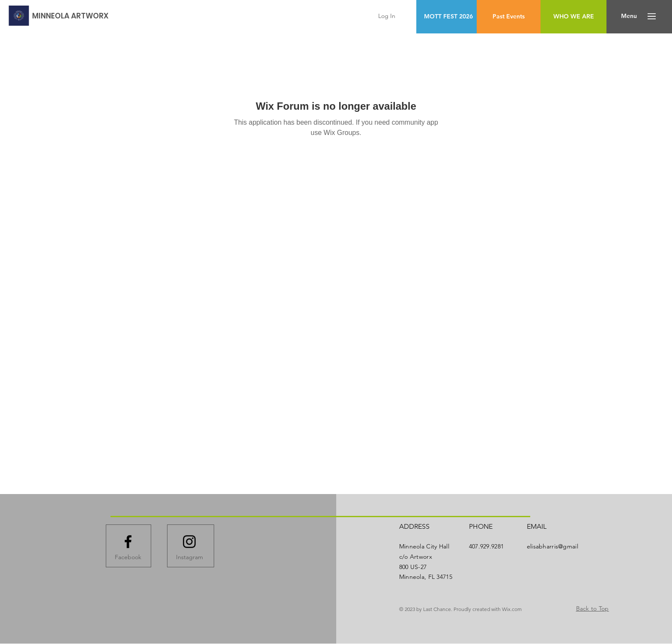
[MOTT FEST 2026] (448, 17)
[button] (629, 16)
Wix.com (512, 609)
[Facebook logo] (128, 542)
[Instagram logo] (189, 542)
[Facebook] (128, 557)
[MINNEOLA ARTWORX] (70, 16)
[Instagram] (189, 557)
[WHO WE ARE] (573, 17)
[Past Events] (509, 17)
